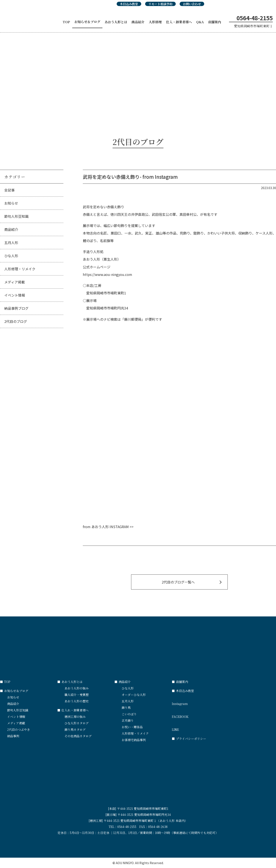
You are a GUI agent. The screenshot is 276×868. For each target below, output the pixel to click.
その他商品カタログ (78, 736)
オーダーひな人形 (134, 695)
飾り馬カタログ (75, 730)
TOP (66, 22)
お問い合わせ (192, 4)
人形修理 (155, 22)
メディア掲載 (15, 282)
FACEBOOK (201, 715)
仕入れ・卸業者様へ (73, 710)
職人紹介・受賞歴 (77, 695)
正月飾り (128, 720)
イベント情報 (15, 295)
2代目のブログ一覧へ (178, 582)
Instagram (201, 702)
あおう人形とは (116, 22)
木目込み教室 (129, 4)
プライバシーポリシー (189, 739)
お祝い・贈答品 (132, 727)
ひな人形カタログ (77, 723)
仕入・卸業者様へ (179, 22)
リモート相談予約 (160, 4)
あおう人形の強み (77, 688)
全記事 (9, 190)
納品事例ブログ (16, 308)
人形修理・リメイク (20, 269)
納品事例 (13, 736)
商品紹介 (138, 22)
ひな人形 (11, 256)
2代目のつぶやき (19, 730)
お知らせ (11, 203)
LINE (201, 728)
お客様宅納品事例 (134, 740)
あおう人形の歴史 (77, 701)
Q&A (200, 22)
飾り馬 (126, 708)
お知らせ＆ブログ (87, 22)
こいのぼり (129, 714)
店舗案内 (215, 22)
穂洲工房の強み (75, 717)
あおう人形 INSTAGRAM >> (112, 527)
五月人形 (11, 243)
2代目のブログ (16, 321)
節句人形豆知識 (16, 216)
